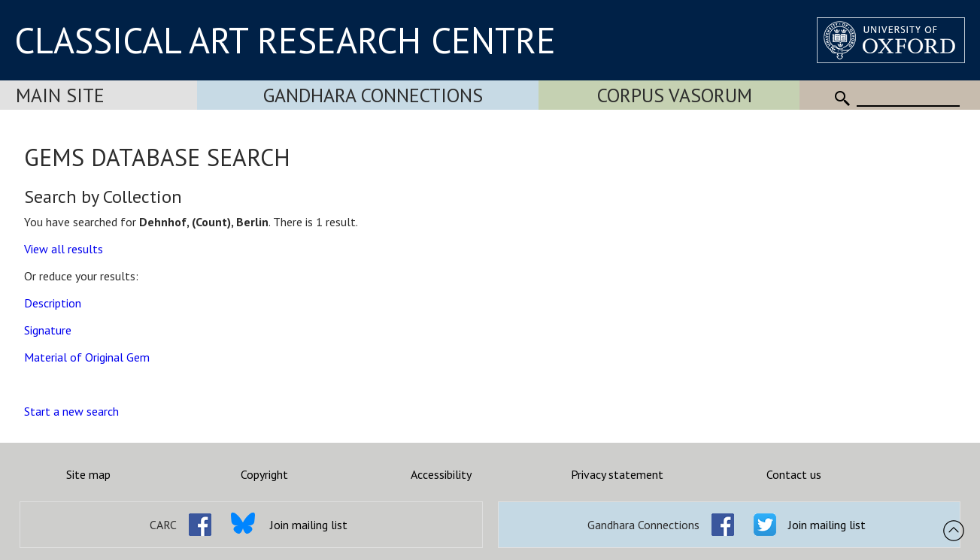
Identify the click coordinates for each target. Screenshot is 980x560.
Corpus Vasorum (675, 95)
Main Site (60, 95)
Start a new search (71, 411)
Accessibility (441, 474)
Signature (48, 330)
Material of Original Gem (87, 357)
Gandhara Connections (373, 95)
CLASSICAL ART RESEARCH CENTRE (285, 40)
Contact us (794, 474)
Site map (88, 474)
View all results (64, 249)
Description (53, 303)
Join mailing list (309, 525)
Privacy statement (617, 474)
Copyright (264, 474)
